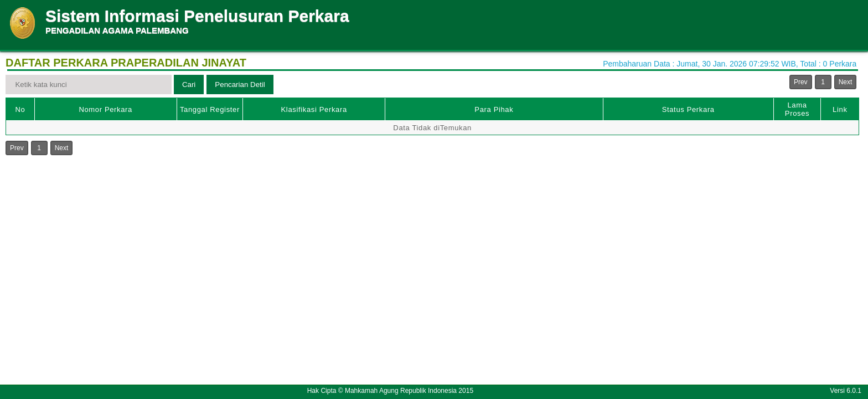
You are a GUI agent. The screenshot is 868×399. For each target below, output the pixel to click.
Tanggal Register (210, 109)
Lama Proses (797, 109)
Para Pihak (494, 109)
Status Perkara (688, 109)
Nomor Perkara (105, 109)
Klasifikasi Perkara (314, 109)
